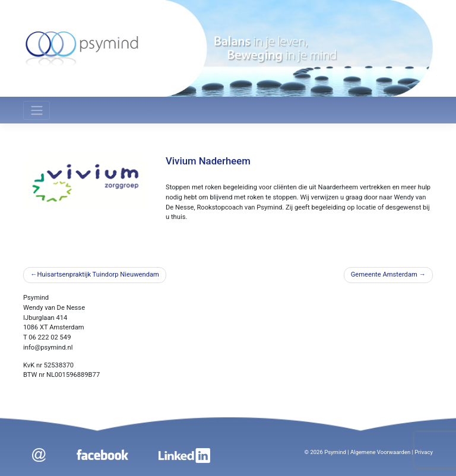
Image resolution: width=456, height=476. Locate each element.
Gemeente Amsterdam (384, 275)
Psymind (335, 452)
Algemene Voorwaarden (380, 452)
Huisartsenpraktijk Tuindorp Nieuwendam (98, 275)
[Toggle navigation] (37, 110)
